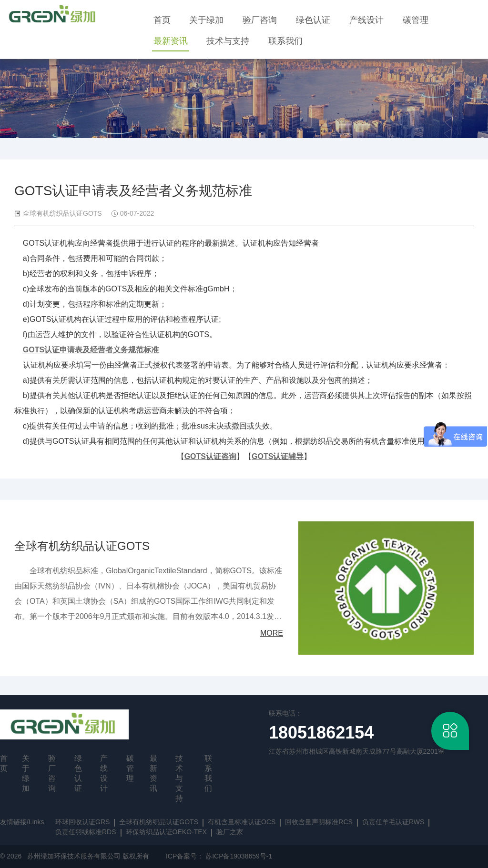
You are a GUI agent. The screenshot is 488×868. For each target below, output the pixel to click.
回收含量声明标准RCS (319, 822)
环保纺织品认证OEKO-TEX (166, 832)
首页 (162, 20)
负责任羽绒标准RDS (86, 832)
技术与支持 (228, 41)
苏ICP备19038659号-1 (239, 856)
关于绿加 (206, 20)
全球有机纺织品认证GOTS (82, 546)
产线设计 (366, 20)
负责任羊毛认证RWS (393, 822)
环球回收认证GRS (82, 822)
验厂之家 (230, 832)
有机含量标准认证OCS (242, 822)
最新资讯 (171, 41)
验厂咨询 (260, 20)
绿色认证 (313, 20)
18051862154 (321, 733)
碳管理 (416, 20)
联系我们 (285, 41)
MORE (272, 633)
